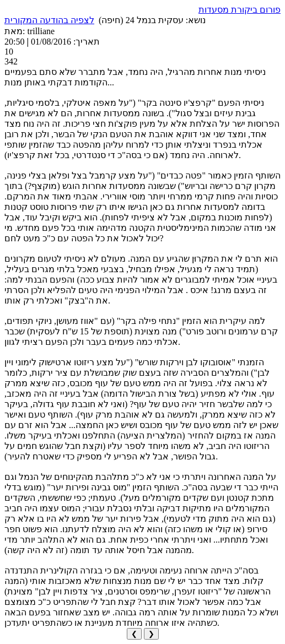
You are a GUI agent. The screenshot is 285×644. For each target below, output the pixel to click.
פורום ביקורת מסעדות (240, 10)
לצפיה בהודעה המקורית (49, 20)
